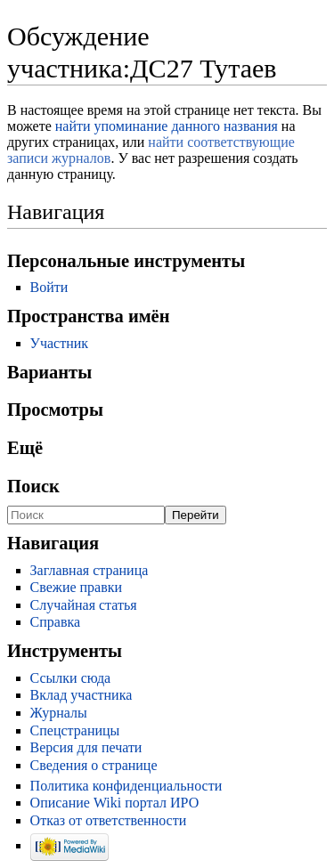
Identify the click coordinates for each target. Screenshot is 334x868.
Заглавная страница (90, 570)
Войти (49, 287)
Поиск (33, 486)
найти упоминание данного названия (167, 126)
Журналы (59, 713)
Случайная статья (84, 605)
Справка (56, 622)
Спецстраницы (75, 730)
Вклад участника (81, 695)
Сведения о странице (94, 765)
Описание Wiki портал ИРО (115, 803)
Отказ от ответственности (109, 820)
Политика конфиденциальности (126, 786)
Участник (59, 343)
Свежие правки (77, 587)
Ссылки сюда (71, 678)
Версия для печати (86, 747)
